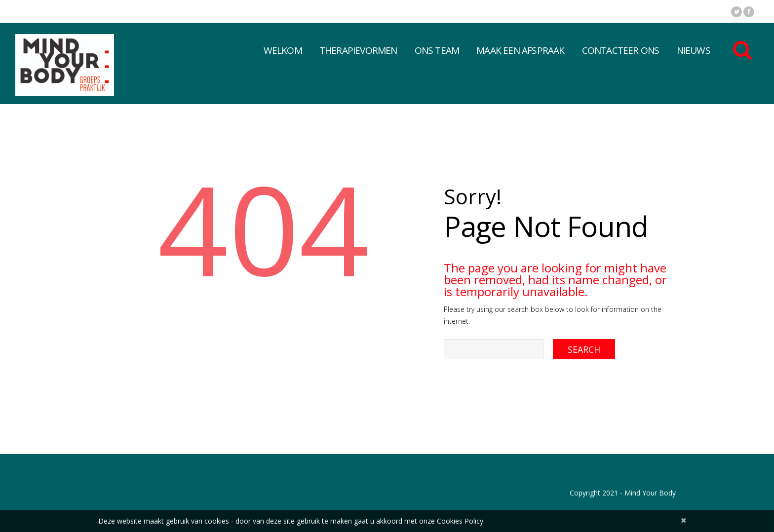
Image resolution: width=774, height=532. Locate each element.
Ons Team (437, 50)
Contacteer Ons (621, 50)
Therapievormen (358, 50)
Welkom (283, 50)
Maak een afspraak (520, 50)
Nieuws (694, 50)
